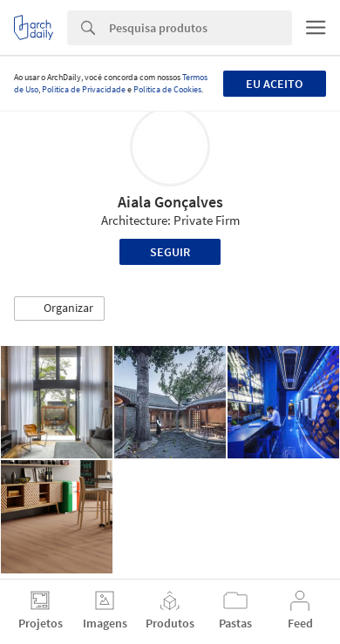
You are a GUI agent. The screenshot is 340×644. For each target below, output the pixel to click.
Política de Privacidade (84, 89)
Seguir (170, 252)
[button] (59, 308)
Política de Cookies (167, 89)
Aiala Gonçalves (170, 202)
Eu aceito (274, 84)
